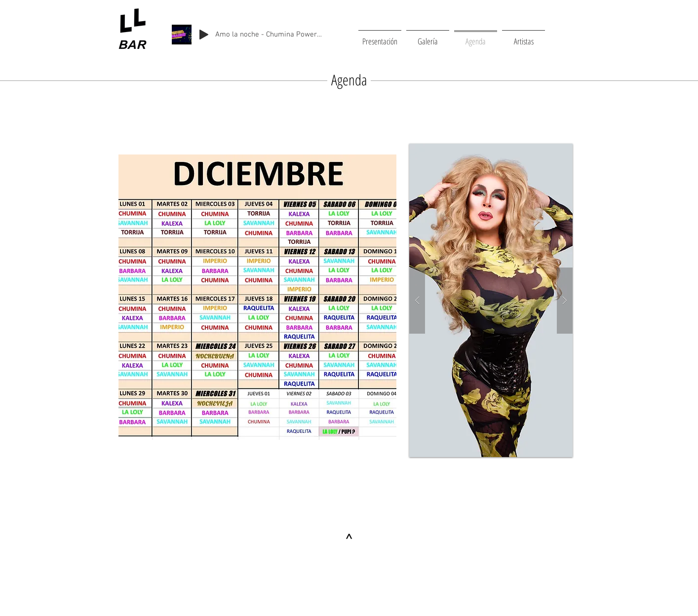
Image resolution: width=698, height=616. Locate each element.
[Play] (204, 35)
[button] (491, 300)
